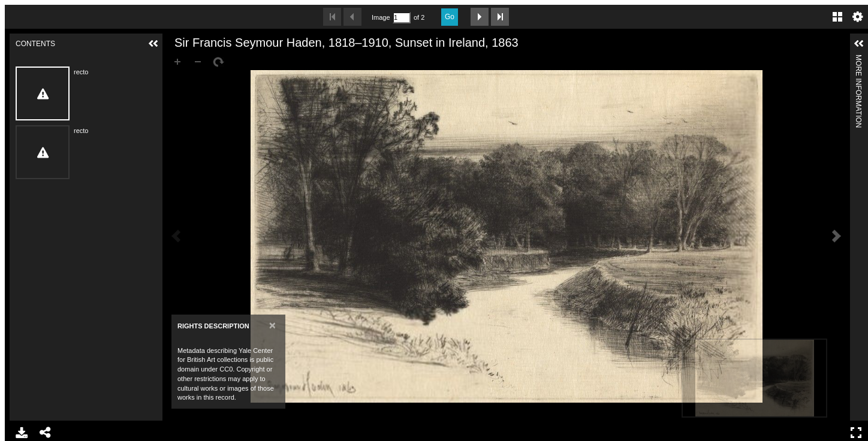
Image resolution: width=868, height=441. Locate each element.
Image (381, 17)
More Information (858, 60)
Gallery (837, 17)
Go (450, 17)
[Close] (272, 325)
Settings (858, 17)
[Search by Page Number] (402, 18)
